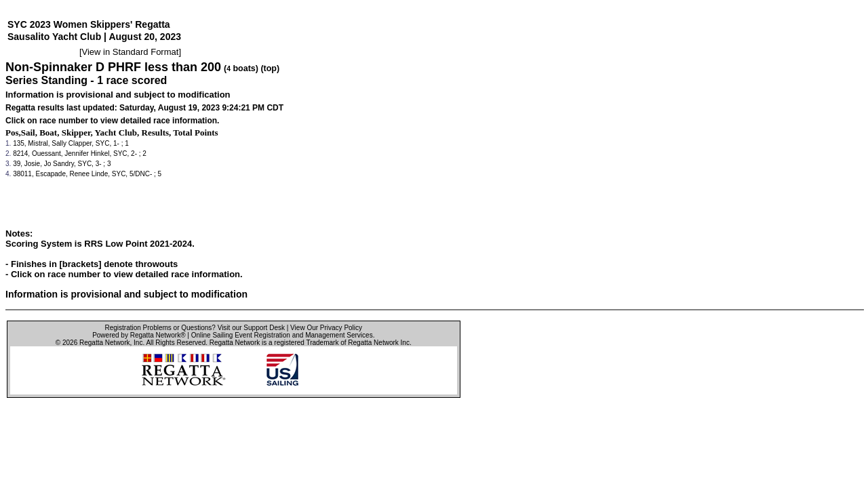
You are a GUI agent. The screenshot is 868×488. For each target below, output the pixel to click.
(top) (270, 68)
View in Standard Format (131, 52)
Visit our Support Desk (251, 328)
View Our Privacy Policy (326, 328)
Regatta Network (104, 343)
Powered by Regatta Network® (139, 335)
